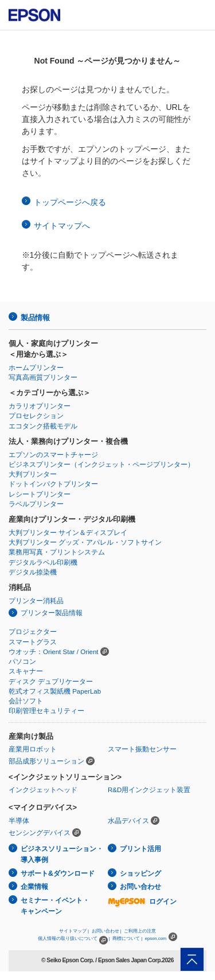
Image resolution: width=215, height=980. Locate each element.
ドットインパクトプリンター (53, 484)
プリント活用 (140, 849)
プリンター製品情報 (52, 613)
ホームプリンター (36, 368)
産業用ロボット (33, 749)
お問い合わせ (140, 887)
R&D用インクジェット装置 (149, 790)
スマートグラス (33, 642)
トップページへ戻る (70, 202)
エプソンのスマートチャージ (53, 455)
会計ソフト (26, 701)
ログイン (142, 902)
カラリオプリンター (40, 406)
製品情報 (35, 318)
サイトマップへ (62, 226)
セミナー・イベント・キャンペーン (55, 906)
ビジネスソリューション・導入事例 (62, 854)
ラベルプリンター (36, 504)
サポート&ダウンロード (58, 873)
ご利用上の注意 (140, 931)
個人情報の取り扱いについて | (74, 938)
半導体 (19, 821)
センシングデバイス (40, 833)
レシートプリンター (40, 494)
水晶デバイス (128, 821)
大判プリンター (33, 474)
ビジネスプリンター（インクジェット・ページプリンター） (101, 465)
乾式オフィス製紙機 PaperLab (55, 691)
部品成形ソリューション (46, 761)
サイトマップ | (74, 931)
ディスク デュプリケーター (51, 682)
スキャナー (26, 671)
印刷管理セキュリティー (46, 711)
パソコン (22, 662)
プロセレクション (36, 416)
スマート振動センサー (142, 749)
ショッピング (140, 873)
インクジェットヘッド (43, 790)
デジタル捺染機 (33, 572)
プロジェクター (33, 632)
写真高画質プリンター (43, 377)
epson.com (156, 938)
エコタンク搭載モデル (43, 426)
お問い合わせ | (107, 931)
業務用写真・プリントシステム (57, 552)
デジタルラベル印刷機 (43, 562)
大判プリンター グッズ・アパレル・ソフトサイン (85, 542)
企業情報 (34, 887)
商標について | (127, 938)
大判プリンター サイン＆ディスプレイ (68, 533)
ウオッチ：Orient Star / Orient (54, 652)
